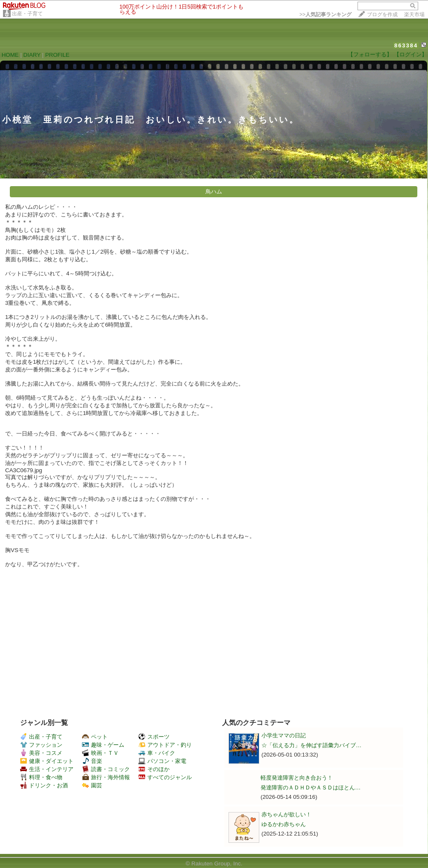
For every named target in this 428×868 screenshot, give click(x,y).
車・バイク (157, 753)
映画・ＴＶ (100, 753)
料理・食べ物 (41, 777)
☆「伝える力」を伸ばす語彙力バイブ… (311, 745)
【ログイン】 (410, 54)
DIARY (32, 55)
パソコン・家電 (162, 761)
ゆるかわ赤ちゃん (284, 824)
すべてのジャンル (165, 777)
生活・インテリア (47, 769)
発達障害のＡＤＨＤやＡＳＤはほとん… (311, 788)
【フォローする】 (370, 54)
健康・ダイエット (47, 761)
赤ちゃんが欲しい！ (286, 814)
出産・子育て (27, 14)
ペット (95, 737)
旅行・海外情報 (106, 777)
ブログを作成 (382, 15)
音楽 (92, 761)
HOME (10, 55)
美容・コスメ (41, 753)
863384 (406, 45)
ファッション (41, 745)
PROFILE (57, 55)
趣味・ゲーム (103, 745)
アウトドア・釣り (165, 745)
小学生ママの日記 (284, 735)
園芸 (92, 785)
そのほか (154, 769)
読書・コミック (106, 769)
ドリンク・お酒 (44, 785)
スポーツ (154, 737)
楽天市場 (414, 15)
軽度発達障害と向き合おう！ (297, 778)
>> (325, 15)
